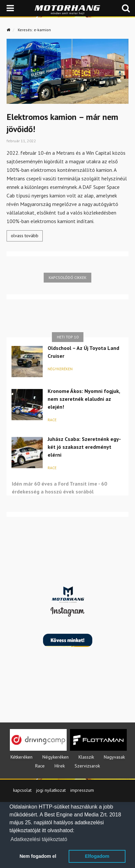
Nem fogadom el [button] (38, 856)
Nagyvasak (114, 757)
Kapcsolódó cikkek (67, 277)
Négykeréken (60, 369)
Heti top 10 (68, 337)
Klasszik (86, 757)
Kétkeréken (22, 757)
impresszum (82, 790)
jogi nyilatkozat (51, 790)
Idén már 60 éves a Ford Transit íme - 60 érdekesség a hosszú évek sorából (59, 488)
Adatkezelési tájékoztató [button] (39, 839)
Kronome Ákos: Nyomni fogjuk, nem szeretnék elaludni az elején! (84, 399)
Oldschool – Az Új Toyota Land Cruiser (83, 352)
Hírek (60, 766)
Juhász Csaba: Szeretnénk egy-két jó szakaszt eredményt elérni (84, 447)
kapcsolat (22, 790)
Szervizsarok (87, 766)
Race (52, 420)
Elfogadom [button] (97, 856)
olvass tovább (25, 236)
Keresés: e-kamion (34, 30)
